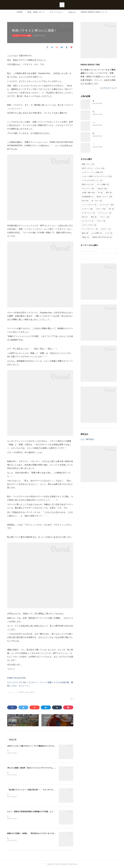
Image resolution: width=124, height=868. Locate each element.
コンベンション (105, 213)
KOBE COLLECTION (16, 678)
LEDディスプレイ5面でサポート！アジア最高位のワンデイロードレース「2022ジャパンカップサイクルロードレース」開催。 (55, 746)
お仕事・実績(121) (30, 692)
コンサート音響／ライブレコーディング (97, 176)
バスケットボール (89, 225)
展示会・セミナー (104, 197)
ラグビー (101, 221)
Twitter (85, 237)
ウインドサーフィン (90, 229)
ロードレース (88, 221)
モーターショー (88, 213)
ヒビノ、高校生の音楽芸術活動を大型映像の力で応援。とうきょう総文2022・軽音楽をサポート (44, 812)
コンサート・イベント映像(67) (15, 692)
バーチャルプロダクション (92, 180)
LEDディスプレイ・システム (93, 168)
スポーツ (101, 209)
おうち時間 (97, 233)
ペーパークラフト (89, 205)
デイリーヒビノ (56, 12)
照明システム (88, 184)
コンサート (87, 209)
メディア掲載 (103, 184)
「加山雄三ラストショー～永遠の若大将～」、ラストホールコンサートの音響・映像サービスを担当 (45, 790)
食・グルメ (97, 201)
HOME (20, 12)
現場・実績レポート (36, 12)
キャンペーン (88, 189)
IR (100, 193)
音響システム (88, 164)
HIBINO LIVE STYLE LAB (102, 237)
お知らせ (72, 12)
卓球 (94, 217)
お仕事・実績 (88, 193)
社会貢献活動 (88, 197)
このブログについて (108, 88)
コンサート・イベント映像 (22, 36)
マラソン (105, 217)
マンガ (109, 233)
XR (111, 209)
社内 (85, 201)
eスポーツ (106, 229)
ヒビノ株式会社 (87, 439)
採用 (109, 193)
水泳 (85, 217)
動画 (85, 233)
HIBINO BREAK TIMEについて (94, 12)
